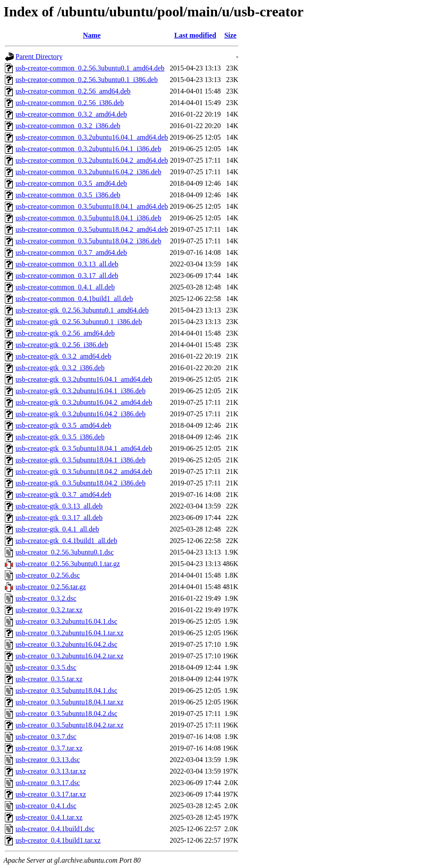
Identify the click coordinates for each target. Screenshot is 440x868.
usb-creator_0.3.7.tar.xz (49, 748)
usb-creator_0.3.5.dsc (46, 667)
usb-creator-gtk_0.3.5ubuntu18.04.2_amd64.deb (84, 471)
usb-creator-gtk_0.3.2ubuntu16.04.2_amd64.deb (84, 402)
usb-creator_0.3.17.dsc (48, 783)
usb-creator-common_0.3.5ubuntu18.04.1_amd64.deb (92, 206)
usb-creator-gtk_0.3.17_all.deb (59, 518)
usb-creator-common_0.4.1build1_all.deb (74, 299)
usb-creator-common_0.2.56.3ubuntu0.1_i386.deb (87, 80)
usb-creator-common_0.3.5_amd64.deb (71, 183)
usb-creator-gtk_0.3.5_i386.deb (60, 437)
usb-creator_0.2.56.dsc (48, 575)
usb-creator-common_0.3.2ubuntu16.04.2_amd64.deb (92, 160)
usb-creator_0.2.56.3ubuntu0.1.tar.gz (68, 564)
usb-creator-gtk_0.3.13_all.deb (59, 506)
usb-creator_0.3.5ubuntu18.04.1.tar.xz (70, 702)
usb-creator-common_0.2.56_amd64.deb (73, 91)
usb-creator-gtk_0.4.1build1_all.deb (66, 541)
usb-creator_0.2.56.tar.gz (51, 587)
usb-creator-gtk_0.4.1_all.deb (57, 529)
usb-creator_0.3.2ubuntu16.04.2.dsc (66, 644)
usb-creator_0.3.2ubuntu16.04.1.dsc (66, 621)
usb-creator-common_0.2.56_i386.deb (70, 103)
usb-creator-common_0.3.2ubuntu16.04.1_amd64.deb (92, 137)
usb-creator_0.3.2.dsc (46, 598)
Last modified (195, 35)
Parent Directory (39, 57)
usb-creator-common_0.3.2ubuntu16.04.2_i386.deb (88, 172)
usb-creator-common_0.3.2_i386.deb (68, 126)
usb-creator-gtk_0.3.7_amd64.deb (63, 495)
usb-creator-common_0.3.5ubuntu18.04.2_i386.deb (88, 241)
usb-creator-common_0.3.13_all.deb (67, 264)
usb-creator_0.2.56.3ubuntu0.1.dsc (65, 552)
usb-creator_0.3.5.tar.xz (49, 679)
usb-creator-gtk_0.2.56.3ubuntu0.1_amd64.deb (82, 310)
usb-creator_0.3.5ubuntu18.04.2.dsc (66, 714)
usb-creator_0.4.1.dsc (46, 806)
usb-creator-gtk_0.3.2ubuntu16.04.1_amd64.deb (84, 379)
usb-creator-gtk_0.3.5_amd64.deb (63, 425)
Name (92, 35)
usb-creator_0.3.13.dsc (48, 760)
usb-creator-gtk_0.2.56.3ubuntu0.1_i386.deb (79, 322)
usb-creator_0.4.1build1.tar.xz (58, 840)
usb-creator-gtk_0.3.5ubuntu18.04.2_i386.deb (80, 483)
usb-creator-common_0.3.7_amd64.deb (71, 252)
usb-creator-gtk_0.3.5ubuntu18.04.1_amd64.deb (84, 448)
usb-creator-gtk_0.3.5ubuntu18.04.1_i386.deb (80, 460)
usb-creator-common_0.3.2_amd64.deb (71, 114)
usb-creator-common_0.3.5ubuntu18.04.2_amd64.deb (92, 229)
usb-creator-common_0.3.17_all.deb (67, 276)
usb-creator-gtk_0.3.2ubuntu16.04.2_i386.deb (80, 414)
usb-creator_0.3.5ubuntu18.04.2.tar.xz (70, 725)
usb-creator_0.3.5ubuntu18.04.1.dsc (66, 690)
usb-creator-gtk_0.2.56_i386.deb (62, 345)
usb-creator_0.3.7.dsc (46, 737)
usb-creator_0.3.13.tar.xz (51, 771)
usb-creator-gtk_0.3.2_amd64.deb (63, 356)
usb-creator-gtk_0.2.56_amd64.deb (65, 333)
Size (230, 35)
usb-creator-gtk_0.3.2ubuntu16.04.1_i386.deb (80, 391)
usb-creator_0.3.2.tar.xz (49, 610)
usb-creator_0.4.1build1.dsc (55, 829)
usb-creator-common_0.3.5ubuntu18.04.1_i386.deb (88, 218)
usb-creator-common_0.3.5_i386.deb (68, 195)
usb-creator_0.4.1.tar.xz (49, 817)
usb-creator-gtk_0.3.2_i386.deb (60, 368)
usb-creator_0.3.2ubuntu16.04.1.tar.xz (70, 633)
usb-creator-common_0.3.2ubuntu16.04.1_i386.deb (88, 149)
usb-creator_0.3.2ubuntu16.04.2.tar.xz (70, 656)
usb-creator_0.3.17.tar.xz (51, 794)
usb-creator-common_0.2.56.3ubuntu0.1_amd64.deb (90, 68)
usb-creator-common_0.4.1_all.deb (65, 287)
